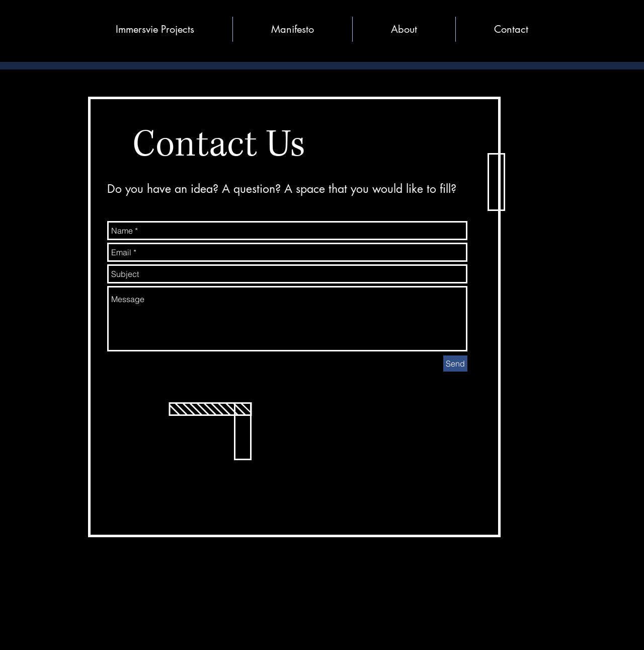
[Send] (455, 364)
